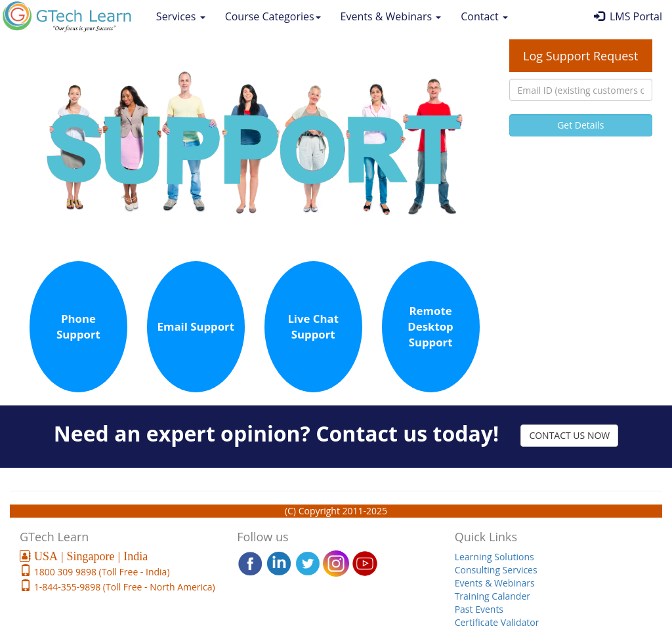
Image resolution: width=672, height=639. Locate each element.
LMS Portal (628, 16)
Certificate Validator (497, 622)
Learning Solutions (494, 557)
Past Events (479, 609)
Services (181, 16)
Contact (484, 16)
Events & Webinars (391, 16)
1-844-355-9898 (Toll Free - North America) (123, 587)
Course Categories (273, 16)
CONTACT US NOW (569, 435)
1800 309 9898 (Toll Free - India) (101, 572)
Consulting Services (496, 570)
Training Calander (493, 596)
